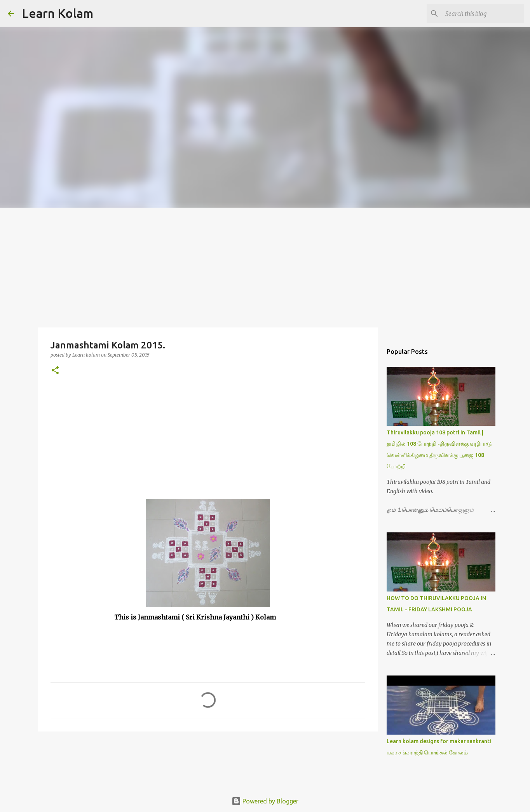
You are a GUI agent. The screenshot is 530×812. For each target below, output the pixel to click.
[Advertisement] (265, 266)
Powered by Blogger (265, 801)
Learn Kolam (58, 13)
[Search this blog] (483, 14)
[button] (55, 371)
